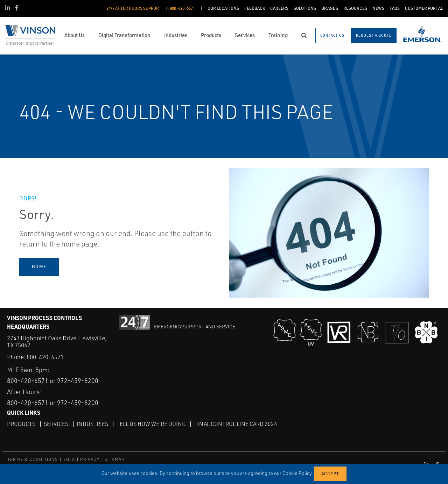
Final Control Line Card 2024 (236, 424)
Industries (92, 424)
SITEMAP (114, 459)
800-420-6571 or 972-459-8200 (53, 380)
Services (56, 424)
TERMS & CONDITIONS (33, 459)
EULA (69, 459)
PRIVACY (90, 459)
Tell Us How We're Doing (151, 424)
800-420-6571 (45, 357)
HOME (39, 266)
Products (21, 424)
